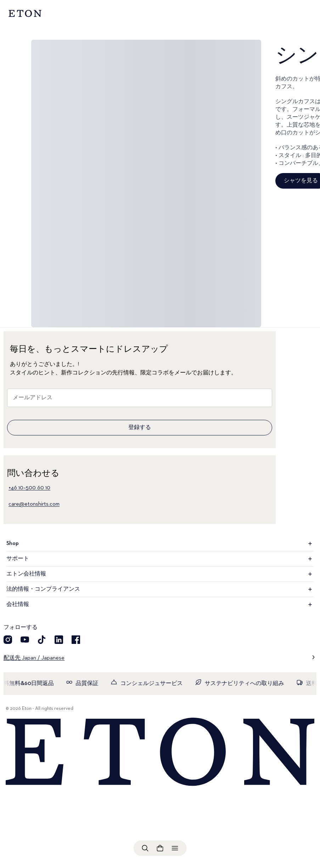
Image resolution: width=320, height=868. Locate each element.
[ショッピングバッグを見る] (160, 848)
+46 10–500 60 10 (29, 488)
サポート (160, 559)
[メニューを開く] (175, 848)
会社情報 (160, 605)
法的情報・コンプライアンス (160, 589)
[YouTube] (25, 640)
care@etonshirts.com (34, 504)
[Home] (160, 752)
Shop (160, 544)
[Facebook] (76, 640)
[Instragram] (8, 640)
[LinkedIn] (59, 640)
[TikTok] (42, 640)
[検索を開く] (145, 848)
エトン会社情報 (160, 574)
